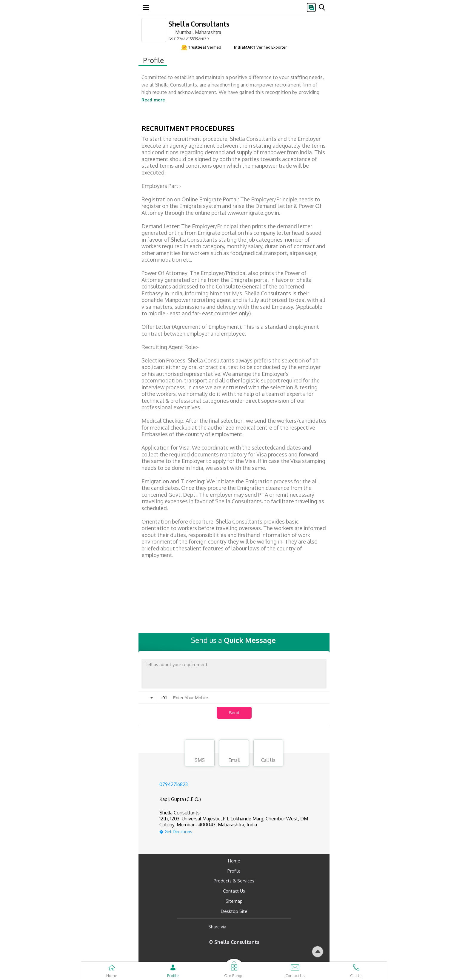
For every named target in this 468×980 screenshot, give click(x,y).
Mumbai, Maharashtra (195, 32)
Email (234, 754)
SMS (200, 754)
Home (234, 861)
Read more (153, 100)
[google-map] (241, 831)
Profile (234, 871)
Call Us (268, 754)
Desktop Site (234, 911)
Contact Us (234, 891)
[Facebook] (236, 927)
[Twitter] (261, 927)
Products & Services (234, 881)
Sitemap (234, 901)
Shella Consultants (199, 24)
